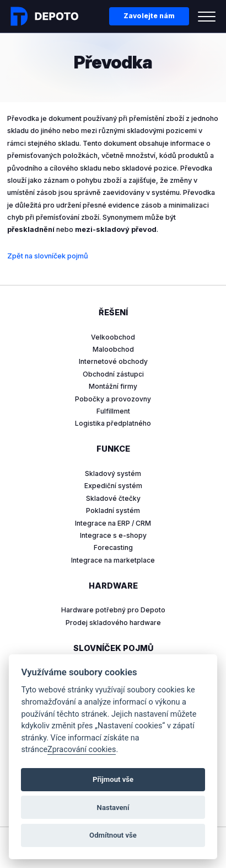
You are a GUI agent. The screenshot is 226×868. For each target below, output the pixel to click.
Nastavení (113, 808)
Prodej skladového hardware (113, 623)
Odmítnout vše (113, 835)
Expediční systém (113, 486)
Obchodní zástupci (113, 374)
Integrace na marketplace (113, 560)
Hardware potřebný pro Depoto (113, 610)
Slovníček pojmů (113, 648)
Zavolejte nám (149, 16)
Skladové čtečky (113, 498)
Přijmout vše (113, 779)
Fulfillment (113, 411)
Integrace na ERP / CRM (113, 523)
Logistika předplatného (113, 423)
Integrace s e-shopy (113, 535)
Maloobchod (113, 349)
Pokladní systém (113, 510)
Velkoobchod (113, 337)
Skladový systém (113, 473)
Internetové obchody (113, 361)
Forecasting (113, 547)
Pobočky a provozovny (113, 399)
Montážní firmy (113, 386)
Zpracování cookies (82, 750)
